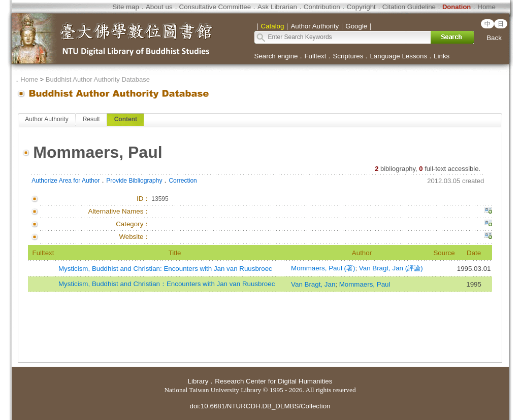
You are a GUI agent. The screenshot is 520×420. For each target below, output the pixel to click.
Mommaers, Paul (365, 284)
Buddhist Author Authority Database (98, 79)
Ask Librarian (277, 7)
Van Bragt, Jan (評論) (391, 268)
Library (198, 381)
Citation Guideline (409, 7)
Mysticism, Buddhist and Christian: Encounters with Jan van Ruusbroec (165, 269)
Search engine (276, 56)
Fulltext (315, 56)
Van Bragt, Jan (313, 284)
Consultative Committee (215, 7)
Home (486, 7)
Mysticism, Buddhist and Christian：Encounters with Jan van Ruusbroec (167, 284)
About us (159, 7)
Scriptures (348, 56)
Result (91, 119)
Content (126, 119)
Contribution (322, 7)
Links (442, 56)
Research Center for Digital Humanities (273, 381)
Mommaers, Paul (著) (323, 268)
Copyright (361, 7)
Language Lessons (398, 56)
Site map (126, 7)
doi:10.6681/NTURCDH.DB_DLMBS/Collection (260, 406)
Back (494, 38)
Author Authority (46, 119)
